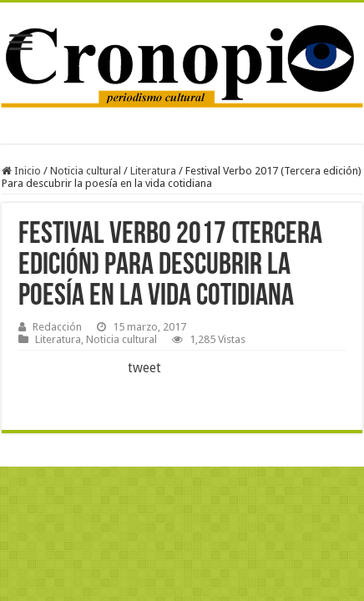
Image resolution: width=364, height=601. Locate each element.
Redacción (57, 327)
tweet (144, 368)
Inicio (21, 171)
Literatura (153, 171)
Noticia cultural (86, 171)
